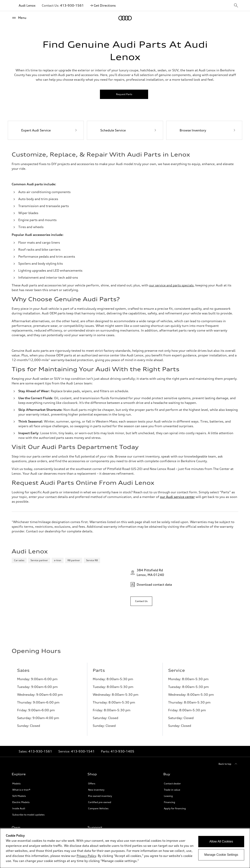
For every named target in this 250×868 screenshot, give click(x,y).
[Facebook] (200, 816)
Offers (92, 704)
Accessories (19, 782)
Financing (170, 723)
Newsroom (94, 770)
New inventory (96, 710)
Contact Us (94, 757)
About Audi (94, 764)
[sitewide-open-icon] (236, 6)
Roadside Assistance (24, 795)
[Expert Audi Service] (46, 130)
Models (16, 704)
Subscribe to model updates (28, 735)
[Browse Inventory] (204, 130)
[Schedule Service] (125, 130)
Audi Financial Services (25, 770)
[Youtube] (222, 816)
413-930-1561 (72, 5)
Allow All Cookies (221, 841)
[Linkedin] (211, 816)
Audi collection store (24, 776)
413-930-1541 (83, 672)
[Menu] (19, 18)
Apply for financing (175, 729)
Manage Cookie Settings (221, 855)
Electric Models (21, 723)
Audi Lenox (27, 5)
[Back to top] (228, 685)
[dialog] (125, 848)
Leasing (168, 717)
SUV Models (19, 717)
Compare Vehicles (98, 729)
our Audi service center (177, 497)
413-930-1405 (122, 672)
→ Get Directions (103, 5)
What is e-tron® (21, 710)
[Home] (125, 18)
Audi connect (20, 789)
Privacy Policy (96, 776)
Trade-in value (172, 710)
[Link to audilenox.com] (171, 285)
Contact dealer (172, 704)
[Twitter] (233, 816)
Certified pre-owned (100, 723)
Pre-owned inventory (100, 717)
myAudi (17, 757)
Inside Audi (19, 729)
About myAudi (20, 764)
